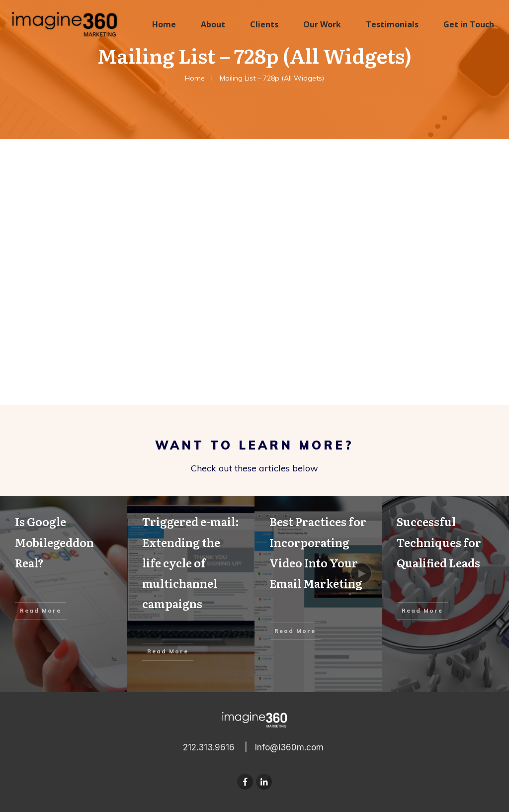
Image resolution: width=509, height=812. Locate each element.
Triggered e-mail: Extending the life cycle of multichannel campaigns (191, 594)
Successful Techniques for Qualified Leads (445, 594)
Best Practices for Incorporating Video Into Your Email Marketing (318, 594)
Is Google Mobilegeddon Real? (64, 594)
